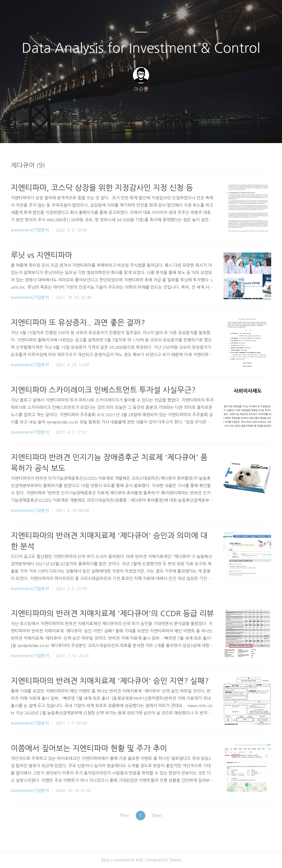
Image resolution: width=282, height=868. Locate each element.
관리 (173, 130)
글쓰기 (108, 130)
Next (159, 816)
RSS (152, 130)
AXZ (139, 860)
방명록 (130, 130)
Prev (122, 816)
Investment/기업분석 (30, 230)
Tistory (175, 860)
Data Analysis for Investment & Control (141, 48)
